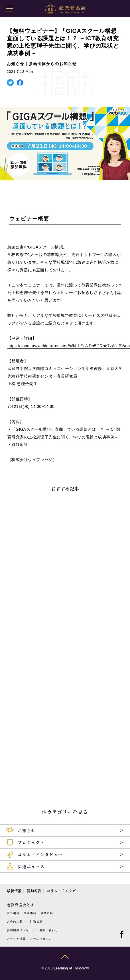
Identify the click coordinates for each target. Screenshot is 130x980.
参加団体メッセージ (21, 930)
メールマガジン (41, 939)
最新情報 (14, 891)
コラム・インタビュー (65, 891)
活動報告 (34, 891)
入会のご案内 (16, 922)
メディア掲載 (16, 939)
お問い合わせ (49, 930)
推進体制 (30, 913)
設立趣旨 (13, 913)
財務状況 (36, 922)
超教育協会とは (21, 905)
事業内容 (47, 913)
